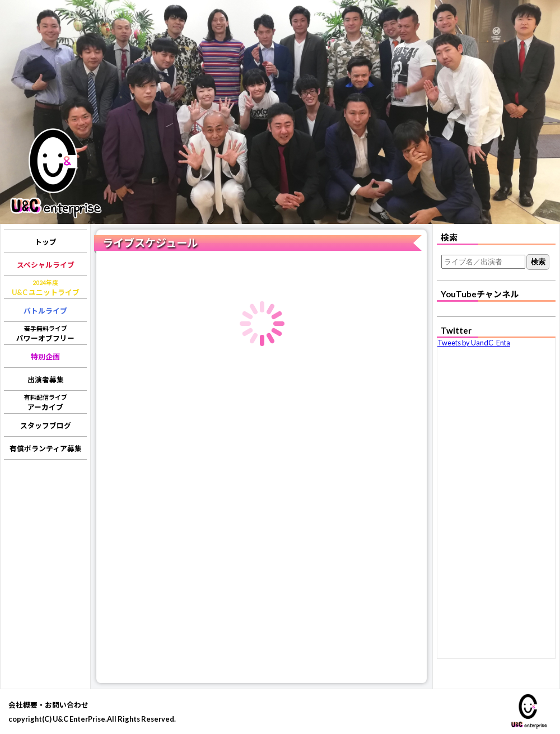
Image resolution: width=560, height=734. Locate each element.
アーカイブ (46, 403)
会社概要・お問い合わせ (48, 705)
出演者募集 (46, 380)
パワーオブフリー (45, 334)
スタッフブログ (46, 426)
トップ (46, 242)
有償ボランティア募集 (46, 448)
